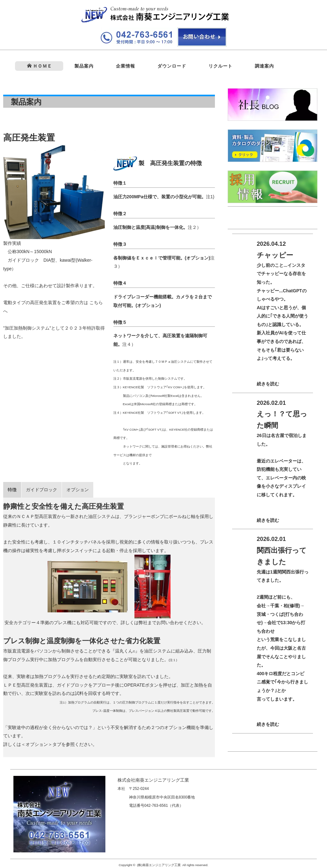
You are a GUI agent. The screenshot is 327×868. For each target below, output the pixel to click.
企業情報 (125, 66)
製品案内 (84, 66)
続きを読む (268, 384)
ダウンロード (172, 66)
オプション (78, 490)
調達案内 (264, 66)
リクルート (221, 66)
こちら (96, 303)
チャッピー (275, 255)
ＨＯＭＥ (40, 66)
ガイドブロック (42, 490)
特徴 (12, 490)
